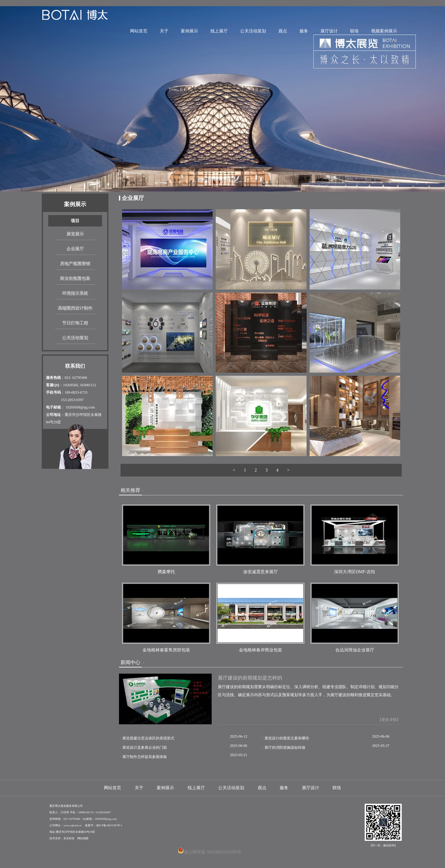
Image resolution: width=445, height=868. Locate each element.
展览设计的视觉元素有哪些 (287, 738)
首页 (348, 199)
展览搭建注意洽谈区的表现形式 (148, 738)
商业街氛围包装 (75, 279)
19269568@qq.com (80, 407)
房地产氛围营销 (75, 264)
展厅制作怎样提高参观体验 (145, 757)
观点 (283, 31)
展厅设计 (329, 31)
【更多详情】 (389, 720)
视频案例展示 (384, 31)
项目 (75, 221)
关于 (164, 31)
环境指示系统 (75, 293)
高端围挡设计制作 (75, 308)
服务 (304, 31)
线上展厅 (219, 31)
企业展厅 (75, 249)
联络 (354, 31)
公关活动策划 (253, 31)
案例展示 (189, 31)
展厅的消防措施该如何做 (285, 747)
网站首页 (139, 31)
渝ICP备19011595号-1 (109, 825)
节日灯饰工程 (75, 323)
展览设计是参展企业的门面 (145, 747)
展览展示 (75, 234)
